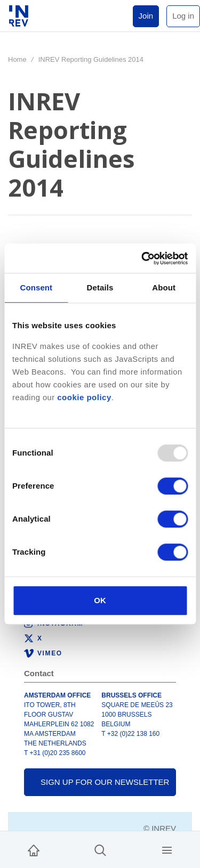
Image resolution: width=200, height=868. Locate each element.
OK (100, 600)
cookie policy (84, 397)
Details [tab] (100, 287)
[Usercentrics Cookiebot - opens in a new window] (142, 258)
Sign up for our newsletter (105, 782)
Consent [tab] (36, 287)
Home (17, 59)
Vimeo (50, 653)
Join (146, 16)
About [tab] (164, 287)
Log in (183, 16)
